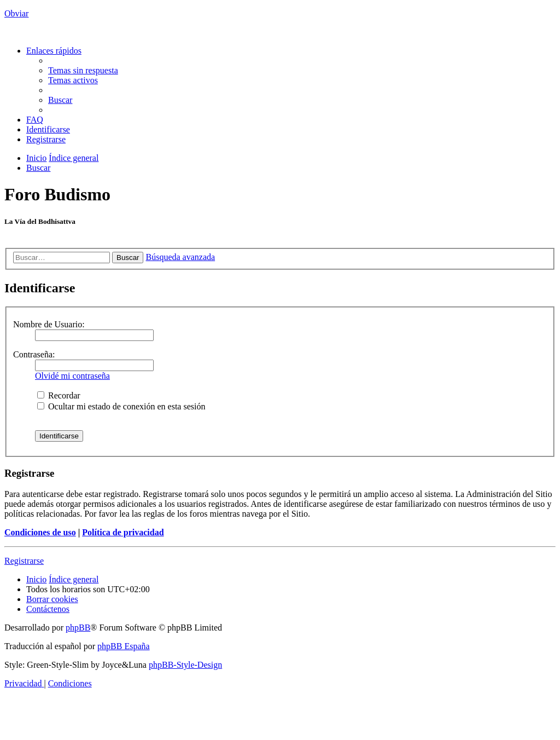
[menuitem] (83, 70)
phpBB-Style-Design (185, 665)
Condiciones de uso (40, 532)
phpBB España (124, 646)
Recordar (59, 395)
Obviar (16, 13)
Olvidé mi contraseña (72, 376)
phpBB (78, 628)
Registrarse (24, 561)
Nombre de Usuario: (49, 324)
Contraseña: (34, 354)
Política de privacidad (123, 532)
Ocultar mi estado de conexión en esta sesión (121, 406)
